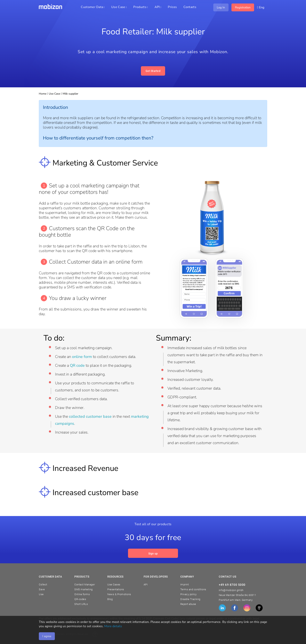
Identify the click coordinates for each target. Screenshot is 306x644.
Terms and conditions (193, 589)
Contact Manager (85, 585)
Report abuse (188, 604)
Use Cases (114, 585)
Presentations (116, 589)
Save (42, 589)
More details (113, 626)
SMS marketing (84, 589)
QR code (77, 365)
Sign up (153, 554)
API (146, 585)
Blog (110, 599)
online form (82, 357)
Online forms (82, 594)
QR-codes (80, 599)
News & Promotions (119, 594)
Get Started (153, 71)
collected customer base (90, 416)
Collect (43, 585)
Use (41, 594)
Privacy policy (189, 594)
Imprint (185, 585)
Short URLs (81, 604)
